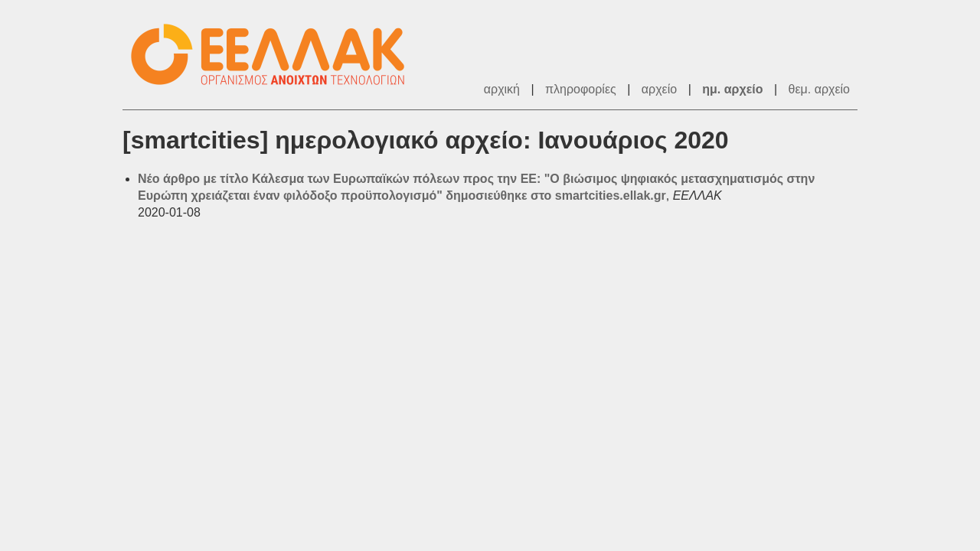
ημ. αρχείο (732, 89)
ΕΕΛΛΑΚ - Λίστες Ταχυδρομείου (276, 55)
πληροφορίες (581, 89)
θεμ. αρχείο (819, 89)
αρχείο (659, 89)
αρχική (502, 89)
